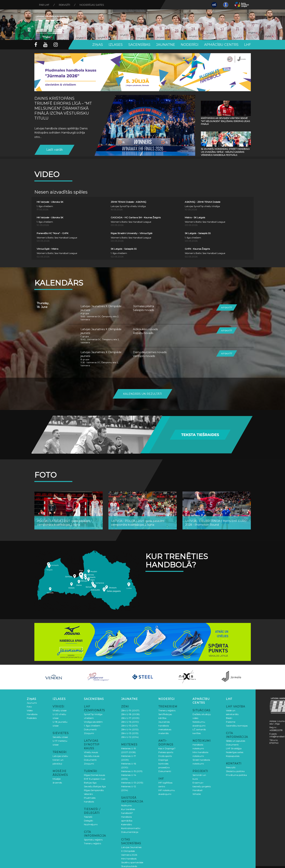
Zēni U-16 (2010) (130, 722)
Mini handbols (129, 859)
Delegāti (88, 821)
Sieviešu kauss (92, 756)
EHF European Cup (95, 779)
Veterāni (88, 794)
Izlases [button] (116, 45)
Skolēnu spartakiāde (132, 862)
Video (30, 710)
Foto (29, 707)
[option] (54, 677)
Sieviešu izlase (60, 737)
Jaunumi (32, 703)
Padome (231, 722)
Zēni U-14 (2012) (130, 729)
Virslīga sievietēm (93, 722)
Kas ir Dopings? (167, 748)
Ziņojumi (89, 733)
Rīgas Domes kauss (94, 775)
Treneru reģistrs (92, 843)
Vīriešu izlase (60, 710)
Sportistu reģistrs (93, 840)
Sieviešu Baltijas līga (95, 786)
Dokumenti (90, 729)
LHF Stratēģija (234, 748)
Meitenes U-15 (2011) (132, 771)
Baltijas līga (90, 783)
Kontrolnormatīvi (131, 828)
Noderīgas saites (92, 5)
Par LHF (44, 5)
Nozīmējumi (91, 824)
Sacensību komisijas (237, 726)
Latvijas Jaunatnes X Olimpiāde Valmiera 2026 (131, 851)
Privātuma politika (236, 775)
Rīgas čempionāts (94, 790)
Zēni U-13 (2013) (130, 733)
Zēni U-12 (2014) (130, 737)
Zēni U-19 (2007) (130, 710)
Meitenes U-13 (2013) (132, 783)
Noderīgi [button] (190, 45)
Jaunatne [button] (166, 45)
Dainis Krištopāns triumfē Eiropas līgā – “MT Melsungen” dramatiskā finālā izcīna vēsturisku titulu (63, 108)
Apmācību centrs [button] (221, 45)
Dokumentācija (130, 832)
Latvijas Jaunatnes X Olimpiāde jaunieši (101, 308)
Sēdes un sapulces (236, 741)
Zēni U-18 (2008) (130, 714)
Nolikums (126, 805)
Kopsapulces (233, 756)
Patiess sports (166, 752)
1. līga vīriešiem (92, 726)
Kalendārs (126, 824)
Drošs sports (165, 756)
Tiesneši (88, 817)
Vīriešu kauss (91, 752)
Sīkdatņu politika (235, 771)
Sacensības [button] (139, 45)
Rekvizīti (64, 5)
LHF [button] (248, 45)
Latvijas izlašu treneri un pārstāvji (60, 760)
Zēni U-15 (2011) (129, 726)
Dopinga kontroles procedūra (164, 764)
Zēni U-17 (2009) (130, 718)
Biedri (229, 718)
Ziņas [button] (98, 45)
